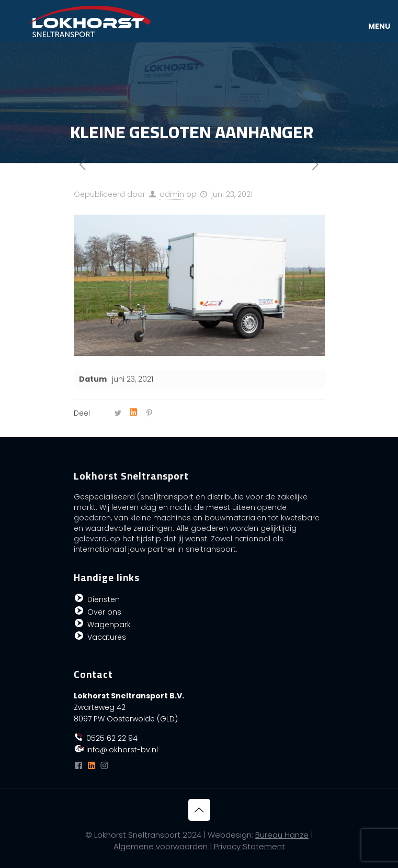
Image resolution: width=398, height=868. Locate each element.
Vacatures (107, 637)
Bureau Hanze (282, 835)
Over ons (104, 612)
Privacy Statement (249, 846)
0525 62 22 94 (106, 738)
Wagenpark (109, 625)
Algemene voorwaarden (161, 846)
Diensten (104, 599)
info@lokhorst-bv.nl (116, 750)
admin (172, 194)
